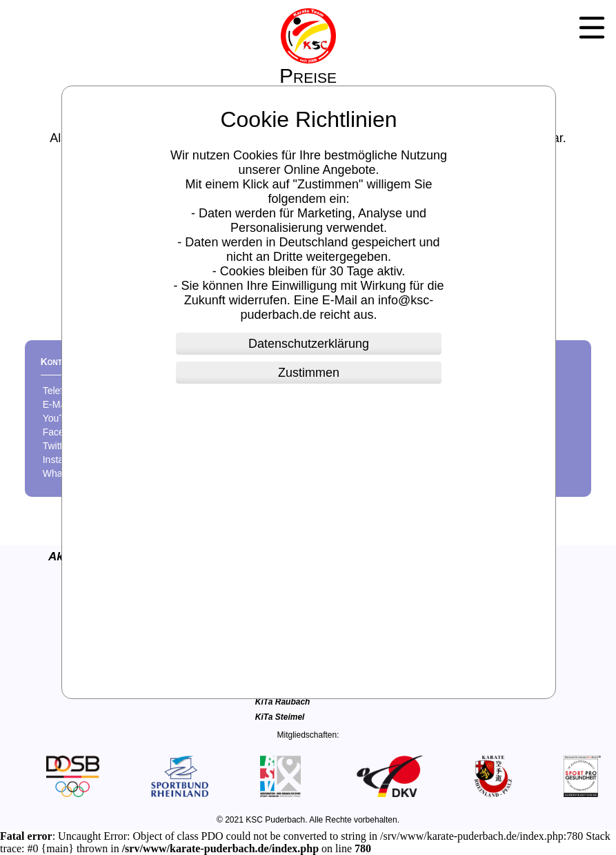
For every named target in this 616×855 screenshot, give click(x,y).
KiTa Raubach (283, 702)
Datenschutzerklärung (309, 344)
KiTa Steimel (280, 717)
